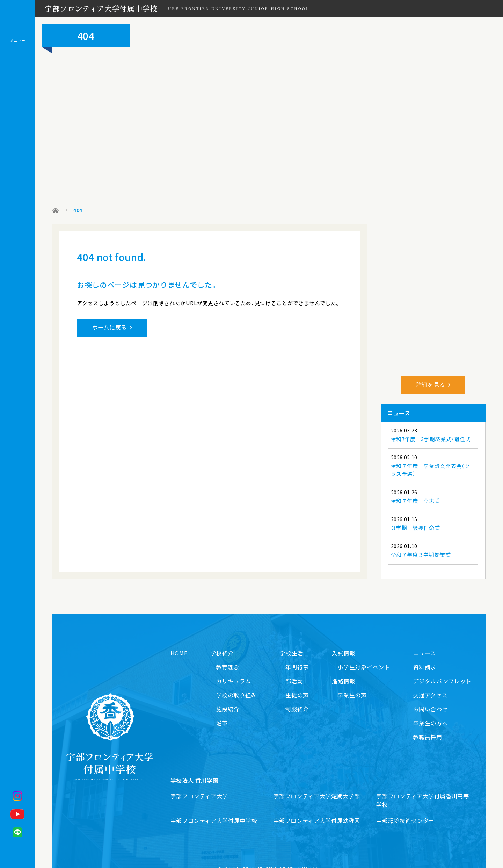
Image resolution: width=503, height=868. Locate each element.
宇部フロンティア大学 (199, 788)
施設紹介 (228, 701)
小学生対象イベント (364, 659)
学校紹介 (222, 645)
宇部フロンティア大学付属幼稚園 (317, 813)
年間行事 (297, 659)
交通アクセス (431, 687)
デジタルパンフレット (442, 673)
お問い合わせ (431, 701)
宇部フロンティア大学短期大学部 (317, 788)
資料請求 (425, 659)
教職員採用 (428, 729)
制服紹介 (297, 701)
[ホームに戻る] (17, 421)
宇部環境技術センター (405, 813)
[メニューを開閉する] (17, 35)
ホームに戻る (109, 327)
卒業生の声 (352, 687)
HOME (179, 645)
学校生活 (291, 645)
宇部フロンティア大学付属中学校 (101, 8)
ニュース (425, 645)
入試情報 (344, 645)
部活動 (294, 673)
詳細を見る (431, 377)
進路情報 (344, 673)
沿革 (222, 715)
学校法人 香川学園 (195, 773)
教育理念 (228, 659)
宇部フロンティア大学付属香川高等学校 (422, 792)
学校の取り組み (236, 687)
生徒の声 (297, 687)
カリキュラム (234, 673)
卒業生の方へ (431, 715)
